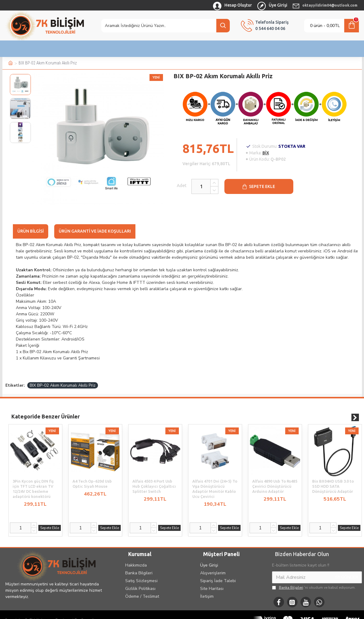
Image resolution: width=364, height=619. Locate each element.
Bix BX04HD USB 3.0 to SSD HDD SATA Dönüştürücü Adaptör (333, 479)
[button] (355, 410)
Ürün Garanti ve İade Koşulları (95, 231)
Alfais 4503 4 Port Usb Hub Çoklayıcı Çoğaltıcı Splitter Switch (154, 479)
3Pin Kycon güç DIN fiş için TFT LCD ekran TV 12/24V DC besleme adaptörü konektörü (33, 481)
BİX (266, 153)
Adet (176, 185)
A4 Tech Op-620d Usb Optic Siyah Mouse (92, 476)
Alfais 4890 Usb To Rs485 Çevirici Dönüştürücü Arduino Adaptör (275, 479)
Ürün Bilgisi (31, 231)
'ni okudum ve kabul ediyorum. (314, 580)
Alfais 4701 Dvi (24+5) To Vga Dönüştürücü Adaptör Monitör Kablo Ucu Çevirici (215, 481)
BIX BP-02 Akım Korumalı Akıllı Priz (63, 378)
